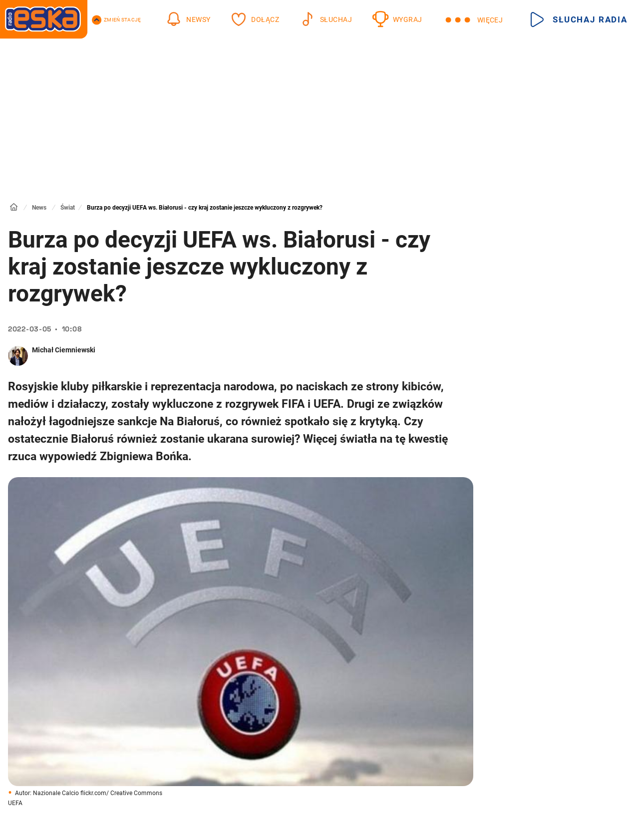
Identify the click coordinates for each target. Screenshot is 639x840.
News (39, 208)
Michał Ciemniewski (64, 350)
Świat (68, 208)
